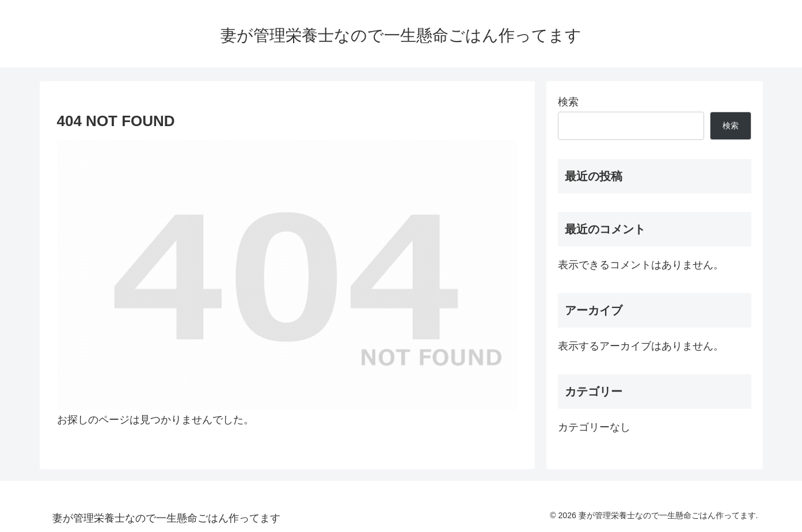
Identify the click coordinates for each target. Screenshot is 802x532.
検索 (568, 102)
